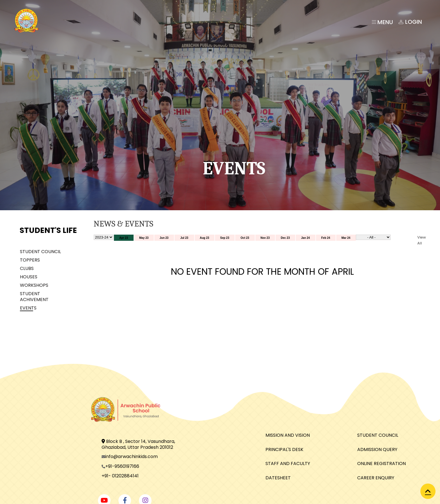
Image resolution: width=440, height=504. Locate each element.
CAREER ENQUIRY (376, 478)
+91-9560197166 (122, 466)
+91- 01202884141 (120, 476)
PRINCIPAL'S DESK (284, 449)
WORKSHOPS (34, 285)
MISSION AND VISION (288, 435)
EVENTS (28, 308)
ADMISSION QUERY (377, 449)
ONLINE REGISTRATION (381, 463)
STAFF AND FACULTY (288, 463)
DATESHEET (278, 478)
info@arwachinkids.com (131, 456)
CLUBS (27, 268)
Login (410, 22)
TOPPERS (30, 260)
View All (422, 240)
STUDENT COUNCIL (40, 252)
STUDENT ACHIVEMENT (34, 297)
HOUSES (29, 277)
